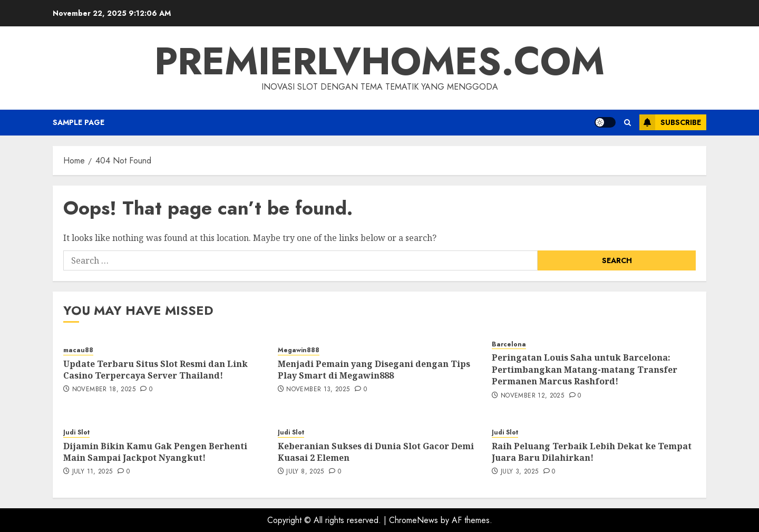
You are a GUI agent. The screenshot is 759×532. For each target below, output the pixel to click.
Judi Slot (76, 433)
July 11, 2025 (93, 472)
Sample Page (79, 122)
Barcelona (509, 345)
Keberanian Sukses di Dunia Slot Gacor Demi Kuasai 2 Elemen (376, 452)
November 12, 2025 (532, 396)
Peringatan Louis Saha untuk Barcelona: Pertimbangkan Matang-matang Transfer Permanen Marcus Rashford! (585, 369)
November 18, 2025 (104, 390)
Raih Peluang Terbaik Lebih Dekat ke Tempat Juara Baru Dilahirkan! (592, 452)
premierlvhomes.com (379, 61)
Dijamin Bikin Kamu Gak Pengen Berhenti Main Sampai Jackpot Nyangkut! (155, 452)
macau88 (78, 350)
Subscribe (670, 122)
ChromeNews (413, 520)
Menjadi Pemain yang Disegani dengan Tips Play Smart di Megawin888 (374, 370)
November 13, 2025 (318, 390)
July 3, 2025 (519, 472)
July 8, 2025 (305, 472)
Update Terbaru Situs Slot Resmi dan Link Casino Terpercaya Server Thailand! (155, 370)
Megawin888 (299, 350)
